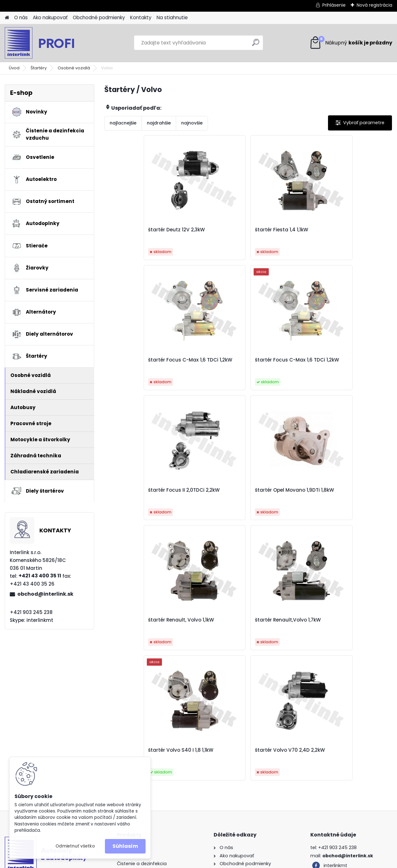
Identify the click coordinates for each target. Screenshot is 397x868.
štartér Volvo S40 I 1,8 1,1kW (335, 490)
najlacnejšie (123, 123)
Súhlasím (125, 846)
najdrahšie (159, 123)
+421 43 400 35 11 (40, 576)
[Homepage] (7, 18)
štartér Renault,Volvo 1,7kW (240, 490)
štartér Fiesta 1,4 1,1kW (234, 230)
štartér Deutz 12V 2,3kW (139, 230)
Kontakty (141, 17)
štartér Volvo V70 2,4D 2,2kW (242, 620)
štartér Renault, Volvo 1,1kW (144, 490)
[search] (256, 45)
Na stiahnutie (172, 17)
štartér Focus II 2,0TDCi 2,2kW (243, 360)
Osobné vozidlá (74, 68)
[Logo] (48, 43)
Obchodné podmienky (99, 17)
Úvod (14, 68)
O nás (21, 17)
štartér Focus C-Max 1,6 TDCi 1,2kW (338, 233)
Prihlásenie (334, 5)
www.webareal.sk (224, 862)
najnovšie (192, 123)
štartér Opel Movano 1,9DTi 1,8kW (342, 360)
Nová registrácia (374, 5)
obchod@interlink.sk (45, 594)
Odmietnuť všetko (75, 846)
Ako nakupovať (50, 17)
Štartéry (39, 68)
